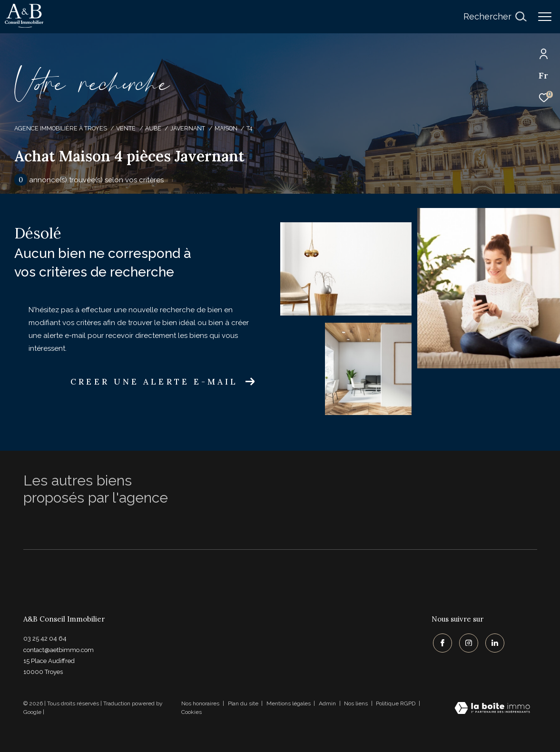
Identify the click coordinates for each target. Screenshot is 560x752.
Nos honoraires (200, 703)
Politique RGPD (396, 703)
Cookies (192, 712)
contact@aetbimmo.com (59, 650)
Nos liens (357, 703)
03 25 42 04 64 (45, 638)
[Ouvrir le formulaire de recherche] (495, 17)
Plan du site (244, 703)
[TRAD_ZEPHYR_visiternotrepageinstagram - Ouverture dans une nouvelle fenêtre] (467, 642)
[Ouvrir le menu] (545, 17)
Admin (328, 703)
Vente (126, 128)
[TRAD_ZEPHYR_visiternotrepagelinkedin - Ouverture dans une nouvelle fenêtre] (493, 642)
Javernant (188, 128)
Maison (226, 128)
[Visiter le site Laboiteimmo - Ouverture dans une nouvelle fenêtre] (492, 709)
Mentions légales (289, 703)
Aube (153, 128)
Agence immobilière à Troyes (61, 128)
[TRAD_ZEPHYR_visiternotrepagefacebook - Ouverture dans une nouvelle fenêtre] (441, 642)
